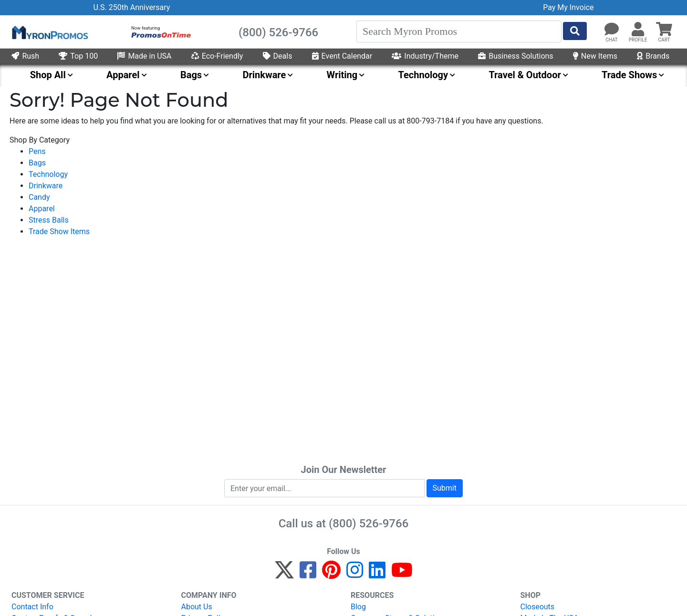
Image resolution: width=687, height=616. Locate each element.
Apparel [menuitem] (123, 75)
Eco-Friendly (217, 56)
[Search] (459, 31)
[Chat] (612, 30)
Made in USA (144, 56)
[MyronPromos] (49, 32)
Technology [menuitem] (423, 75)
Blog (358, 607)
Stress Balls (49, 220)
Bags (37, 163)
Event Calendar (342, 56)
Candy (39, 197)
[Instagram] (355, 574)
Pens (37, 151)
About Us (197, 607)
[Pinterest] (331, 574)
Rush (25, 56)
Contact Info (32, 607)
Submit (445, 488)
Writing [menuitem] (342, 75)
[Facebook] (308, 574)
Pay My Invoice (568, 7)
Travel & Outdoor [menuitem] (525, 75)
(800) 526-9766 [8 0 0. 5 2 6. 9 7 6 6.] (369, 524)
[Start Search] (575, 31)
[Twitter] (284, 574)
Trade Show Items (59, 231)
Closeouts (538, 607)
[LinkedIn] (377, 574)
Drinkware (46, 186)
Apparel (42, 209)
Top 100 (78, 56)
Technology (48, 174)
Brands (653, 56)
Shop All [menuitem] (48, 75)
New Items (595, 56)
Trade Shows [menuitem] (629, 75)
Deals (278, 56)
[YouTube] (402, 574)
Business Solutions (515, 56)
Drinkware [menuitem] (264, 75)
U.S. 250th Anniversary (131, 7)
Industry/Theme (425, 56)
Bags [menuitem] (191, 75)
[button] (638, 30)
